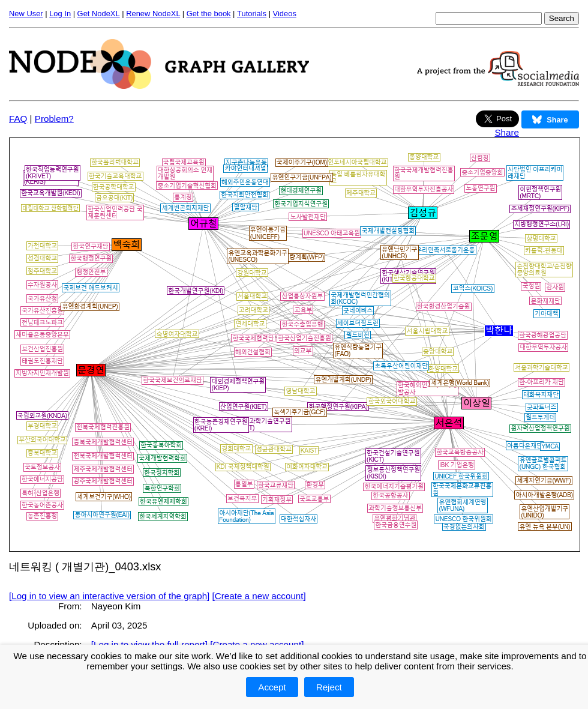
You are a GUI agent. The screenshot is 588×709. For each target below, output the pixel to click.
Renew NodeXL (153, 14)
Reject (329, 687)
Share (507, 132)
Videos (285, 14)
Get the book (209, 14)
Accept (272, 687)
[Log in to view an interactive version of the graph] (109, 596)
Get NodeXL (99, 14)
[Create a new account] (259, 596)
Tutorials (252, 14)
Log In (60, 14)
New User (26, 14)
